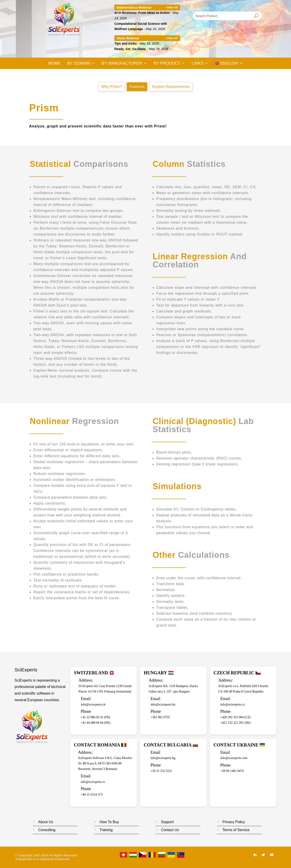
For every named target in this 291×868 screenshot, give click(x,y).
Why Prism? (112, 87)
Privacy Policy (234, 822)
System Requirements (171, 87)
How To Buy (109, 822)
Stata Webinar (128, 38)
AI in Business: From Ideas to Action (142, 13)
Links (198, 64)
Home (54, 64)
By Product (167, 64)
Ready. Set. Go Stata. (130, 49)
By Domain (79, 64)
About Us (46, 822)
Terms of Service (236, 830)
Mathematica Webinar (134, 7)
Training (106, 830)
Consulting (47, 830)
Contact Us (170, 830)
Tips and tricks (126, 43)
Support (167, 822)
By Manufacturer (122, 64)
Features (137, 87)
